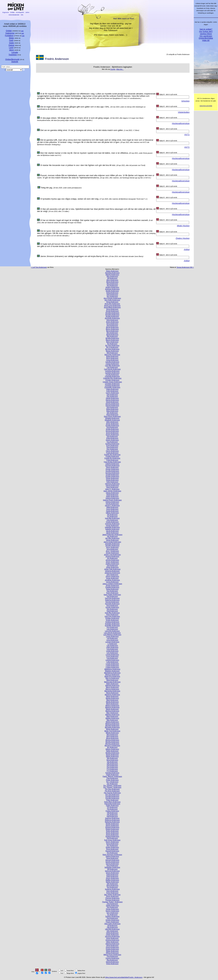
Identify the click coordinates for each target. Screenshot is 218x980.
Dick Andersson (112, 407)
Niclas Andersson (112, 755)
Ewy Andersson (112, 449)
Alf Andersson (112, 278)
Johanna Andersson (112, 571)
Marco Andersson (112, 687)
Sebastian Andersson (112, 867)
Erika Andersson (112, 438)
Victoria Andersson (112, 940)
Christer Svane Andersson (112, 382)
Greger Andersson (112, 469)
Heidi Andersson (112, 495)
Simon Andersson (112, 873)
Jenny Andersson (112, 547)
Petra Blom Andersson (112, 802)
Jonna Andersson (112, 582)
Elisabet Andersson (112, 418)
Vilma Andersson (112, 945)
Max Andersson (112, 720)
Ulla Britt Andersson (112, 929)
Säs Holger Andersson (112, 895)
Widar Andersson (112, 951)
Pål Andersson (112, 813)
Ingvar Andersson (112, 525)
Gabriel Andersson (112, 464)
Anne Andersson (112, 309)
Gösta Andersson (112, 480)
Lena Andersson (112, 640)
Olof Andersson (112, 765)
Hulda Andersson (112, 511)
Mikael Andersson (112, 733)
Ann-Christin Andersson (112, 298)
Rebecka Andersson (112, 822)
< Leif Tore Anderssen (39, 267)
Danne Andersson (112, 400)
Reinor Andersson (112, 825)
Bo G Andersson (112, 347)
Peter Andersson (112, 800)
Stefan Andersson (112, 882)
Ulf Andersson (112, 925)
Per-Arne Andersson (112, 791)
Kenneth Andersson (112, 604)
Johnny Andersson (112, 576)
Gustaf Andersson (112, 475)
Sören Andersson (112, 896)
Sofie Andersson (112, 876)
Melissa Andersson (112, 724)
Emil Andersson (112, 427)
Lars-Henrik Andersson (112, 633)
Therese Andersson (112, 898)
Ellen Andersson (112, 422)
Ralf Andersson (112, 816)
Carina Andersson (112, 364)
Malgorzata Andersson (112, 682)
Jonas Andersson (112, 578)
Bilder (12, 38)
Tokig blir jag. (47, 188)
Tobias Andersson (112, 905)
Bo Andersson (112, 344)
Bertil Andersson (112, 335)
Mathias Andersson (112, 715)
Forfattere (9, 36)
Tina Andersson (112, 904)
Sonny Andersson (112, 878)
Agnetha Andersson (112, 273)
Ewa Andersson (112, 447)
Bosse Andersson (112, 351)
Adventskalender (14, 15)
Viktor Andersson (112, 942)
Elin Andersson (112, 413)
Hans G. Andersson (112, 489)
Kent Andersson (112, 605)
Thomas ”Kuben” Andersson (112, 902)
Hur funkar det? (206, 31)
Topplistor (13, 55)
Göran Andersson (112, 478)
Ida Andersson (112, 515)
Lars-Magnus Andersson (112, 635)
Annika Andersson (112, 316)
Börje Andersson (112, 358)
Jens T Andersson (112, 551)
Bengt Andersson (112, 327)
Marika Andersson (112, 698)
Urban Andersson (112, 935)
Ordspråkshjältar (206, 38)
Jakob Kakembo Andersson (112, 535)
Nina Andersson (112, 760)
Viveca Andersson (112, 947)
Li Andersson (112, 644)
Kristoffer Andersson (112, 625)
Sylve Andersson (112, 893)
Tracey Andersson (112, 922)
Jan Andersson (112, 536)
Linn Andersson (112, 653)
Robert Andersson (112, 829)
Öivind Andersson (112, 962)
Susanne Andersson (112, 889)
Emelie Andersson (112, 425)
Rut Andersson (112, 853)
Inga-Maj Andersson (112, 518)
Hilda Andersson (112, 507)
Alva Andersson (112, 284)
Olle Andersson (112, 764)
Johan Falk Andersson (112, 569)
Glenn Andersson (112, 467)
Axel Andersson (112, 325)
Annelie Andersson (112, 313)
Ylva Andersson (112, 956)
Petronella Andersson (112, 804)
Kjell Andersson (112, 611)
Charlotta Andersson (112, 376)
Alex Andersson (112, 276)
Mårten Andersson (112, 749)
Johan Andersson (112, 567)
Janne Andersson (112, 540)
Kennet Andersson (112, 602)
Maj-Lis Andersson (112, 678)
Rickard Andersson (112, 827)
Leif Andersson (112, 638)
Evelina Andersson (112, 444)
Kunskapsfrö (20, 12)
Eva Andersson (112, 442)
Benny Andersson (112, 329)
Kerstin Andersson (112, 607)
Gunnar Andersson (112, 473)
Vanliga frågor (206, 34)
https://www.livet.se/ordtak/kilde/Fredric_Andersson (124, 977)
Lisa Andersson (112, 658)
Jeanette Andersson (112, 544)
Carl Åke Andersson (112, 365)
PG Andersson (112, 807)
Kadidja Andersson (112, 587)
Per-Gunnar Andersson (112, 793)
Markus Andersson (112, 705)
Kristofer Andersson (112, 624)
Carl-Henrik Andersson (112, 369)
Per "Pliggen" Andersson (112, 787)
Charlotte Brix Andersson (112, 378)
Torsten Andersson (112, 920)
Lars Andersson (112, 629)
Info (22, 15)
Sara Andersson (112, 865)
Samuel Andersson (112, 860)
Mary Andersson (112, 713)
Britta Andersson (112, 356)
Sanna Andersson (112, 864)
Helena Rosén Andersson (112, 500)
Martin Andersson (112, 709)
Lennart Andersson (112, 642)
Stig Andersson (112, 884)
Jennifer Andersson (112, 545)
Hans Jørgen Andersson (112, 491)
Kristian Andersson (112, 618)
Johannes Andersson (112, 573)
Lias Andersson (112, 645)
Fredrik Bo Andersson (112, 458)
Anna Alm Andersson (112, 304)
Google (113, 69)
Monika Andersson (112, 742)
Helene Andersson (112, 502)
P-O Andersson (112, 771)
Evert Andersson (112, 445)
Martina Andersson (112, 711)
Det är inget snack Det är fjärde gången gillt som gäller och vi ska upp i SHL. (75, 107)
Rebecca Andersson (112, 820)
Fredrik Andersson (112, 456)
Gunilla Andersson (112, 471)
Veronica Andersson (112, 936)
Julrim (27, 12)
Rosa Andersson (112, 844)
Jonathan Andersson (112, 580)
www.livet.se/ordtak (206, 106)
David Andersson (112, 402)
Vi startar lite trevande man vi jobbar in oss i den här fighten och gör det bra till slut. (78, 165)
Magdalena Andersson (112, 673)
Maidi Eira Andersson (112, 676)
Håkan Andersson (112, 513)
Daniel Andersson (112, 398)
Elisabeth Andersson (112, 420)
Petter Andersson (112, 805)
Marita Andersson (112, 702)
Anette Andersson (112, 291)
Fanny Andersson (112, 451)
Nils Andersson (112, 758)
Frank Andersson (112, 453)
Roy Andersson (112, 845)
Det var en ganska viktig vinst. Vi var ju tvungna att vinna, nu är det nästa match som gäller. (82, 130)
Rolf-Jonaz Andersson (112, 840)
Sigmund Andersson (112, 871)
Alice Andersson (112, 280)
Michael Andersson (112, 725)
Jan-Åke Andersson (112, 538)
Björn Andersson (112, 342)
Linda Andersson (112, 651)
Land (11, 47)
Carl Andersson (112, 367)
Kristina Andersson (112, 622)
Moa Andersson (112, 735)
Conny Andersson (112, 393)
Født (11, 40)
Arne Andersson (112, 324)
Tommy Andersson (112, 911)
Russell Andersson (112, 851)
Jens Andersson (112, 549)
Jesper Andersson (112, 553)
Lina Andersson (112, 649)
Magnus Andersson (112, 675)
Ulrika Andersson (112, 933)
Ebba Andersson (112, 409)
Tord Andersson (112, 918)
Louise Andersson (112, 664)
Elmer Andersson (112, 424)
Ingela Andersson (112, 522)
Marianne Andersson (112, 695)
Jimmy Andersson (112, 562)
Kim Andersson (112, 609)
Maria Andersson (112, 693)
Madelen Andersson (112, 671)
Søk (22, 31)
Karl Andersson (112, 596)
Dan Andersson (112, 396)
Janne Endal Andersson (112, 542)
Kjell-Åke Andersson (112, 613)
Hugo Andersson (112, 509)
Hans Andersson (112, 487)
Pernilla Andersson (112, 796)
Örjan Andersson (112, 964)
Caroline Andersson (112, 373)
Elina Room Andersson (112, 416)
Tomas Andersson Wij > (185, 267)
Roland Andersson (112, 836)
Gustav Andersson (112, 476)
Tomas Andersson (112, 909)
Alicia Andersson (112, 282)
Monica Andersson (112, 740)
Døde (12, 43)
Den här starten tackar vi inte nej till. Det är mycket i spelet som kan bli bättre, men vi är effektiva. (84, 153)
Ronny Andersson (112, 842)
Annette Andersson (112, 315)
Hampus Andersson (112, 484)
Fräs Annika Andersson (112, 462)
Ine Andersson (112, 516)
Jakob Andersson (112, 533)
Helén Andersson (112, 496)
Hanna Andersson (112, 485)
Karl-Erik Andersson (112, 598)
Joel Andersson (112, 565)
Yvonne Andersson (112, 958)
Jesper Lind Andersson (112, 555)
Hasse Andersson (112, 493)
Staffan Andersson (112, 880)
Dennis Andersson (112, 404)
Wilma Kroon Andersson (112, 955)
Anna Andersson (112, 302)
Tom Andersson (112, 907)
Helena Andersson (112, 498)
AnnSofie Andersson (112, 318)
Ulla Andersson (112, 927)
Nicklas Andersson (112, 753)
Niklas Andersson (112, 756)
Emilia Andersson (112, 429)
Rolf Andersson (112, 838)
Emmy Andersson (112, 435)
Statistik (15, 62)
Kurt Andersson (112, 627)
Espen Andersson (112, 440)
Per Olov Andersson (112, 789)
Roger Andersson (112, 833)
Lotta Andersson (112, 662)
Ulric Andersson (112, 931)
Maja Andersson (112, 680)
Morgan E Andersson (112, 745)
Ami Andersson (112, 285)
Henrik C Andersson (112, 505)
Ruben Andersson (112, 847)
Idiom (12, 50)
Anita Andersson (112, 293)
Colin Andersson (112, 391)
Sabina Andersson (112, 856)
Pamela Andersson (112, 773)
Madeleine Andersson (112, 669)
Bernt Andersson (112, 331)
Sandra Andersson (112, 862)
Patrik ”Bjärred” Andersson (112, 776)
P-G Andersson (112, 769)
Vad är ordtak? (206, 29)
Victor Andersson (112, 938)
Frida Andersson (112, 460)
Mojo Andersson (112, 736)
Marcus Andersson (112, 689)
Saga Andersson (112, 858)
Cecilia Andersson (112, 375)
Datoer (12, 45)
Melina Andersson (112, 722)
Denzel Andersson (112, 405)
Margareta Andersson (112, 691)
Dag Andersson (112, 395)
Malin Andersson (112, 684)
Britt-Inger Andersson (112, 355)
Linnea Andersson (112, 655)
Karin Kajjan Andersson (112, 595)
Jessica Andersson (112, 556)
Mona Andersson (112, 738)
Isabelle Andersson (112, 529)
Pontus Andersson (112, 811)
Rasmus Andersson (112, 818)
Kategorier (10, 33)
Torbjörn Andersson (112, 916)
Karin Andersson (112, 593)
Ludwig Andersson (112, 667)
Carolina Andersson (112, 371)
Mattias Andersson (112, 718)
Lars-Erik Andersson (112, 631)
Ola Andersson (112, 762)
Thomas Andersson (112, 900)
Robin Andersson (112, 831)
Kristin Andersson (112, 620)
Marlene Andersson (112, 707)
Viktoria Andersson (112, 944)
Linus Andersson (112, 656)
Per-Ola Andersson (112, 795)
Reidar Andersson (112, 824)
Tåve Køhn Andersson (112, 924)
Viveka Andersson (112, 949)
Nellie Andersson (112, 751)
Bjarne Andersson (112, 340)
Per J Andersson (112, 782)
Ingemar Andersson (112, 524)
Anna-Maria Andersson (112, 307)
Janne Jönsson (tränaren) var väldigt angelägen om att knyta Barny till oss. (74, 256)
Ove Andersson (112, 767)
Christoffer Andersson (112, 387)
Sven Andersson (112, 891)
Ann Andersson (112, 296)
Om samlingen (206, 36)
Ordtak (12, 12)
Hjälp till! (206, 40)
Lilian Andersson (112, 647)
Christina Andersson (112, 385)
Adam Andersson (112, 271)
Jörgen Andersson (112, 585)
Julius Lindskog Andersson (112, 584)
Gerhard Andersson (112, 465)
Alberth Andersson (112, 275)
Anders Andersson (112, 287)
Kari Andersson (112, 591)
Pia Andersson (112, 809)
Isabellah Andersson (112, 527)
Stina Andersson (112, 885)
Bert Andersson (112, 333)
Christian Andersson (112, 384)
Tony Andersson (112, 913)
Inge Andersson (112, 520)
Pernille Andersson (112, 798)
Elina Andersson (112, 415)
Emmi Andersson (112, 433)
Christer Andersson (112, 380)
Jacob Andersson (112, 531)
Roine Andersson (112, 835)
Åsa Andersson (112, 960)
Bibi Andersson (112, 336)
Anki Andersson (112, 295)
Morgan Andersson (112, 744)
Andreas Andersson (112, 289)
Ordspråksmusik (12, 59)
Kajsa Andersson (112, 589)
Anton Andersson (112, 322)
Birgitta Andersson (112, 338)
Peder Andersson (112, 780)
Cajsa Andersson (112, 360)
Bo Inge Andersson (112, 345)
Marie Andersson (112, 696)
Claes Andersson (112, 389)
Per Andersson (112, 784)
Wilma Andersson (112, 953)
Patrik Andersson (112, 775)
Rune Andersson (112, 849)
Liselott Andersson (112, 660)
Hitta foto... (120, 69)
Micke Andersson (112, 729)
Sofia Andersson (112, 875)
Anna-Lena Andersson (112, 305)
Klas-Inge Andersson (112, 616)
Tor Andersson (112, 915)
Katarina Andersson (112, 600)
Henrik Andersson (112, 504)
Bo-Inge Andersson (112, 349)
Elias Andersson (112, 411)
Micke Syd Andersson (112, 731)
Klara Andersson (112, 615)
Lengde (15, 52)
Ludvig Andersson (112, 665)
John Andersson (112, 575)
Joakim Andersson (112, 564)
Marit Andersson (112, 700)
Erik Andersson (112, 436)
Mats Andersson (112, 716)
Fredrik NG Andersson (112, 455)
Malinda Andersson (112, 685)
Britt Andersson (112, 353)
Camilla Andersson (112, 362)
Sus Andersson (112, 887)
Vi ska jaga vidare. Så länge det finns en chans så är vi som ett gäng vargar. (75, 118)
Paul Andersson (112, 778)
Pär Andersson (112, 815)
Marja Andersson (112, 704)
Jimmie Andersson (112, 560)
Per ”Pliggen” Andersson (112, 785)
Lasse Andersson (112, 636)
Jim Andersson (112, 558)
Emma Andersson (112, 431)
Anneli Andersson (112, 311)
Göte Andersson (112, 482)
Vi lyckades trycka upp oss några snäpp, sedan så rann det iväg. (70, 199)
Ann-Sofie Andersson (112, 300)
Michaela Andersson (112, 727)
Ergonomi (6, 12)
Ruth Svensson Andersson (112, 855)
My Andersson (112, 747)
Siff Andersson (112, 869)
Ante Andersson (112, 320)
